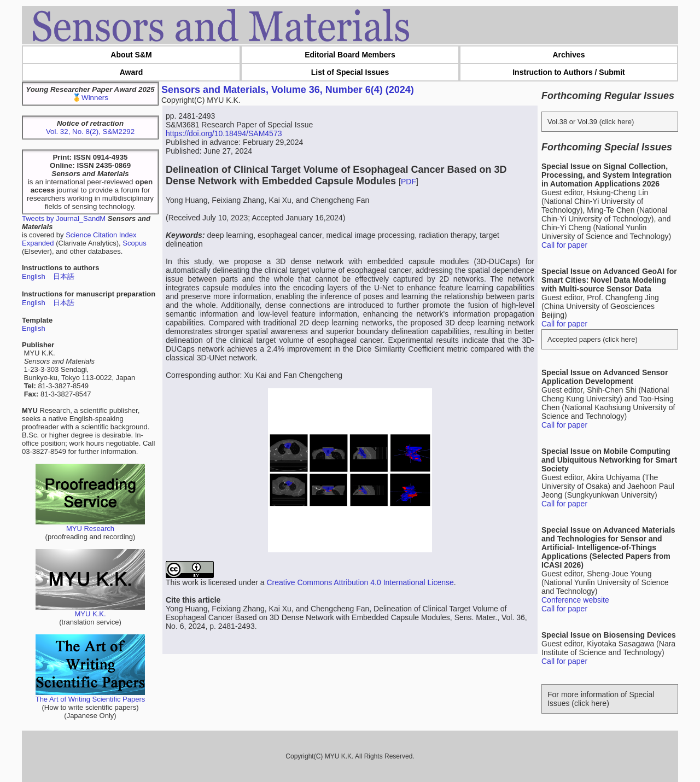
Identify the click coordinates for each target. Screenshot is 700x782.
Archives (568, 55)
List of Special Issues (350, 72)
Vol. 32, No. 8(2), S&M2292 (90, 132)
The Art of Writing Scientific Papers (91, 696)
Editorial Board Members (350, 55)
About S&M (131, 55)
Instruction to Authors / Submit (569, 72)
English (34, 276)
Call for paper (564, 245)
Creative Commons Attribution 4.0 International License (360, 582)
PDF (409, 182)
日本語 (64, 276)
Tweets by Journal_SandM (64, 218)
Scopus (134, 243)
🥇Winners (90, 98)
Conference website (575, 600)
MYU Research (90, 525)
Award (132, 72)
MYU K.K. (90, 611)
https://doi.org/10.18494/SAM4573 (224, 133)
